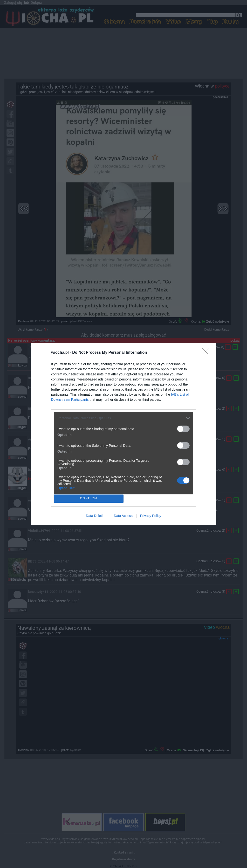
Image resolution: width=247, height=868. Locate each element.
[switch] (183, 429)
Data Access (123, 516)
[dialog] (123, 434)
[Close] (207, 353)
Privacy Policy (151, 516)
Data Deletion (96, 516)
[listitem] (123, 418)
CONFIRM (89, 498)
